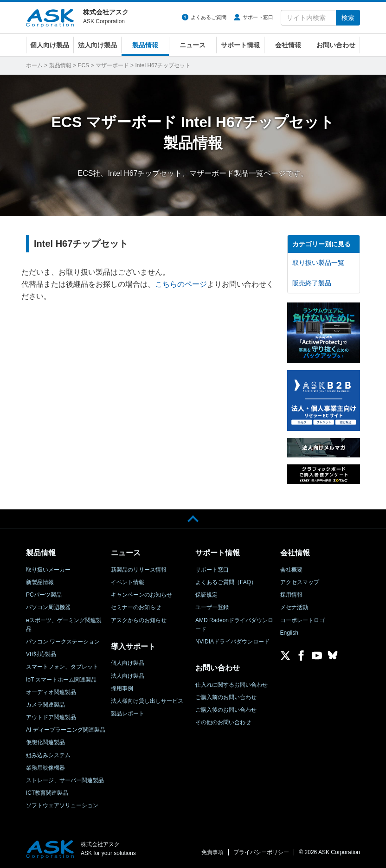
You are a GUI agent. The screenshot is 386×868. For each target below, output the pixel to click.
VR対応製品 (41, 654)
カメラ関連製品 (45, 705)
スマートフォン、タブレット (62, 667)
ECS (83, 65)
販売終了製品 (312, 283)
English (289, 633)
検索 (348, 18)
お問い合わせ (336, 45)
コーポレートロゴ (302, 620)
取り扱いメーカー (48, 570)
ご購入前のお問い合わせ (226, 697)
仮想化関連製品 (45, 742)
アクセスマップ (300, 582)
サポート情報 (240, 45)
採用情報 (291, 595)
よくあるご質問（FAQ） (226, 582)
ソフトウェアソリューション (62, 805)
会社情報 (288, 45)
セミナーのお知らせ (136, 607)
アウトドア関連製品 (51, 717)
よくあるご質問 (209, 17)
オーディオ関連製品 (51, 692)
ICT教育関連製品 (47, 793)
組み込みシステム (48, 755)
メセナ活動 (294, 607)
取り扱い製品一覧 (318, 263)
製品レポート (128, 714)
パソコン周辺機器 (48, 607)
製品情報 (145, 45)
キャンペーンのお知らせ (142, 595)
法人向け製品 (97, 45)
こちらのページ (181, 284)
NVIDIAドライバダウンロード (232, 642)
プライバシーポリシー (261, 852)
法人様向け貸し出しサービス (147, 701)
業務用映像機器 (45, 768)
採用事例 (122, 688)
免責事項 (212, 852)
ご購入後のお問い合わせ (226, 710)
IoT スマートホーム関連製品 (61, 680)
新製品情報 (40, 582)
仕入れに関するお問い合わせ (232, 685)
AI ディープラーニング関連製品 (66, 730)
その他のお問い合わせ (223, 722)
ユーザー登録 (212, 607)
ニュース (193, 45)
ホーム (34, 65)
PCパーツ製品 (44, 595)
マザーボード (112, 65)
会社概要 (291, 570)
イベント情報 (128, 582)
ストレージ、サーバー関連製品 (65, 780)
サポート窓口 (258, 17)
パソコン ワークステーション (63, 642)
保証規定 (206, 595)
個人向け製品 (50, 45)
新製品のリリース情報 (139, 570)
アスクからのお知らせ (139, 620)
